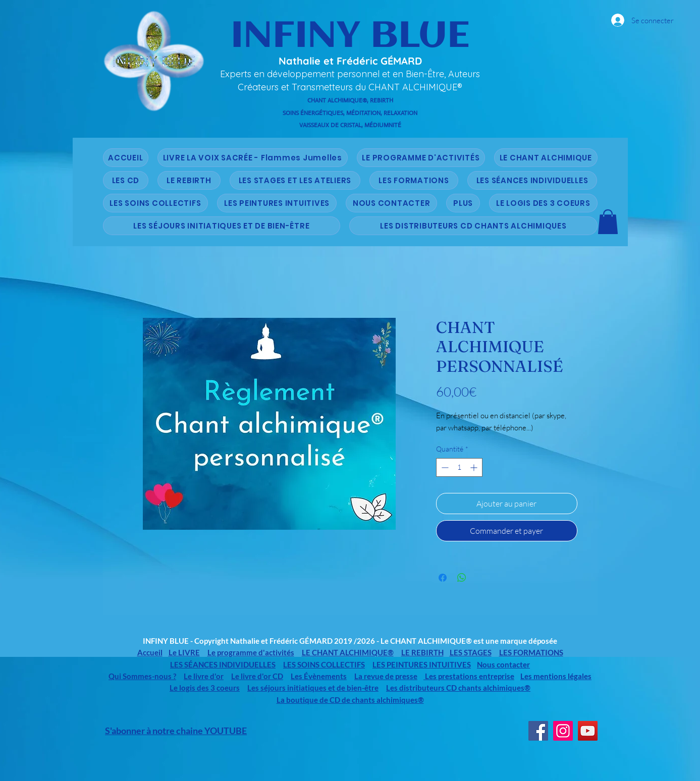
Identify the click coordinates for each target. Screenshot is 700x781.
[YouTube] (588, 731)
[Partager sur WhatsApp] (462, 578)
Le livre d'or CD (257, 676)
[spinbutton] (459, 467)
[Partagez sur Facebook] (443, 578)
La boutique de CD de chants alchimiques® (350, 700)
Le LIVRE (184, 652)
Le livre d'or (204, 676)
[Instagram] (563, 731)
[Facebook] (538, 731)
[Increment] (475, 467)
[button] (608, 222)
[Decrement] (444, 467)
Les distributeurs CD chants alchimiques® (458, 688)
